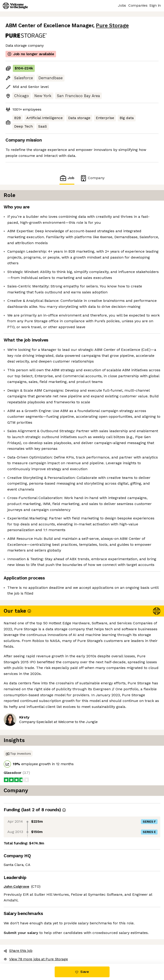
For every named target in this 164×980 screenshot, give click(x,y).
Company (92, 178)
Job (67, 178)
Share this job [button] (18, 951)
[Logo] (15, 6)
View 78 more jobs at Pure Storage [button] (36, 959)
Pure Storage (112, 26)
